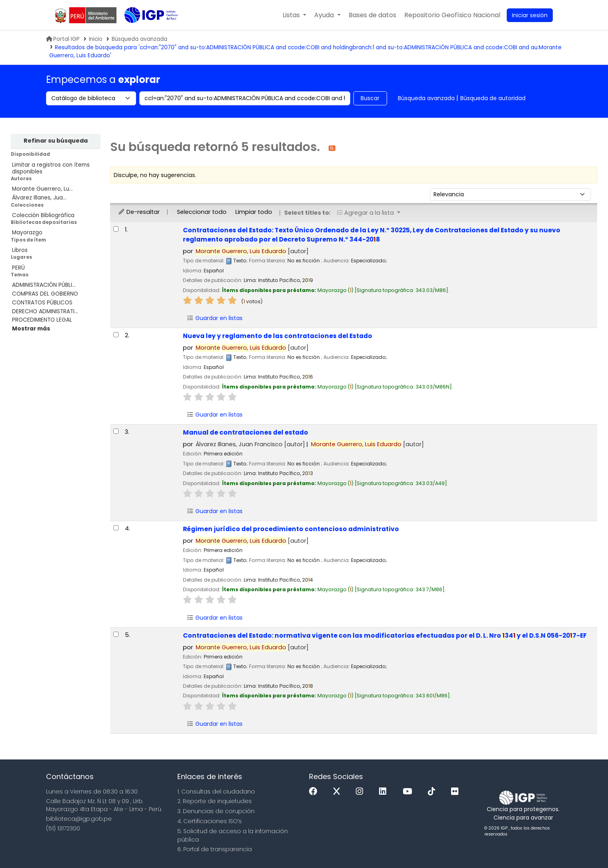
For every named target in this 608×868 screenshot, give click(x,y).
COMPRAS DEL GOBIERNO (45, 294)
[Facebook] (315, 792)
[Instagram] (361, 792)
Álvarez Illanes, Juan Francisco (250, 444)
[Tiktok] (433, 792)
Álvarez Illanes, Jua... (39, 198)
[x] (339, 792)
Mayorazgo (27, 233)
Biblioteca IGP (144, 31)
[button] (294, 15)
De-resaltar (139, 212)
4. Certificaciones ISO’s (210, 821)
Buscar (370, 98)
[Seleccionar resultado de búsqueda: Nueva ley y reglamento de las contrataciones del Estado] (116, 335)
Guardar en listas (215, 318)
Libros (20, 250)
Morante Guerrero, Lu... (42, 189)
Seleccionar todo (202, 212)
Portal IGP (63, 39)
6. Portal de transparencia (215, 849)
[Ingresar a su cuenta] (530, 15)
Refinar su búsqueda (56, 141)
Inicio (96, 39)
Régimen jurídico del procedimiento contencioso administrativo (291, 529)
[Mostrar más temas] (31, 329)
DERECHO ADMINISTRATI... (45, 311)
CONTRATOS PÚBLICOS (42, 303)
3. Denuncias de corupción (216, 811)
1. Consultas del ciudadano (216, 791)
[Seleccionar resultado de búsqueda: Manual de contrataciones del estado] (116, 431)
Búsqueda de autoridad (493, 98)
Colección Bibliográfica (43, 215)
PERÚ (18, 268)
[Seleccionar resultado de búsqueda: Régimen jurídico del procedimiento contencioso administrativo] (116, 528)
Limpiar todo (254, 212)
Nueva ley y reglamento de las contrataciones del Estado (278, 336)
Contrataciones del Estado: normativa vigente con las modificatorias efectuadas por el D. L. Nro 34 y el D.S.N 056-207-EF (385, 635)
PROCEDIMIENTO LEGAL (42, 320)
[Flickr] (457, 792)
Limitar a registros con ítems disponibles (51, 168)
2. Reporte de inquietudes (215, 801)
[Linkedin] (385, 792)
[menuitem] (452, 15)
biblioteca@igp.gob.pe (79, 819)
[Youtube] (409, 792)
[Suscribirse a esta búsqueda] (332, 148)
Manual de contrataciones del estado (246, 432)
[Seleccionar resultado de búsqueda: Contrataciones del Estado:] (116, 229)
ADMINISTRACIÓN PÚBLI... (44, 285)
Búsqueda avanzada (426, 98)
